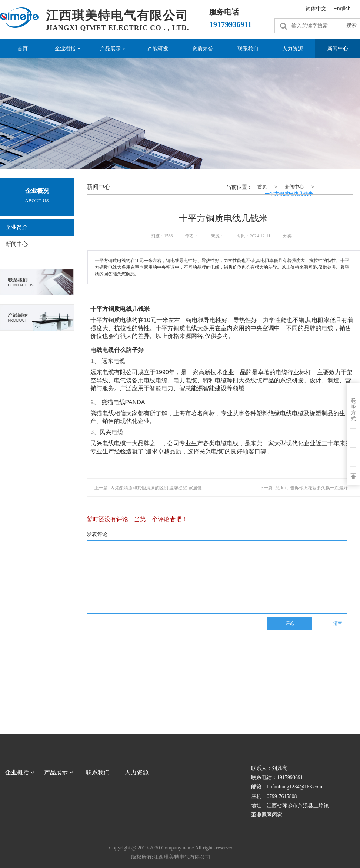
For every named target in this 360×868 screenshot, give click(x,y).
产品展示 (113, 48)
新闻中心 (17, 244)
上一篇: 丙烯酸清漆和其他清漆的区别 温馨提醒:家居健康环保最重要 (161, 488)
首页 (23, 48)
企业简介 (17, 227)
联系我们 (248, 48)
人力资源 (293, 48)
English (342, 9)
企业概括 (68, 48)
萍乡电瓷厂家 (267, 815)
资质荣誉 (203, 48)
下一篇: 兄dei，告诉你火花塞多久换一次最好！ (306, 488)
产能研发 (158, 48)
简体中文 (316, 9)
